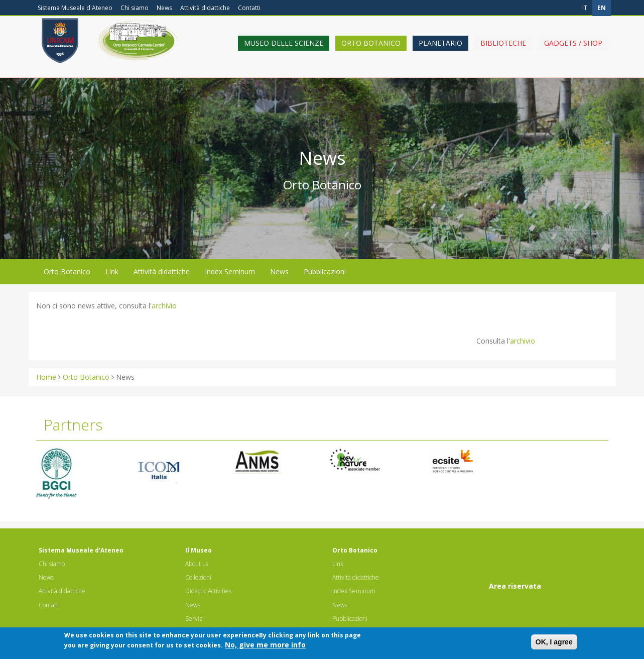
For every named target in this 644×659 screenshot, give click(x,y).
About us (197, 564)
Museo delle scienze (284, 51)
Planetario (440, 51)
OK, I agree (554, 644)
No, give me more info (265, 647)
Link (112, 271)
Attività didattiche (205, 8)
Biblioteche (503, 51)
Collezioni (198, 577)
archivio (164, 306)
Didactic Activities (208, 591)
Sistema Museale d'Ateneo (75, 8)
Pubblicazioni (325, 271)
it (585, 8)
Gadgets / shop (573, 51)
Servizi (195, 619)
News (164, 8)
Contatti (249, 8)
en (602, 8)
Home (46, 377)
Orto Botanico (371, 51)
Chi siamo (135, 8)
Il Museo (199, 550)
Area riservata (515, 586)
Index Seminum (230, 271)
